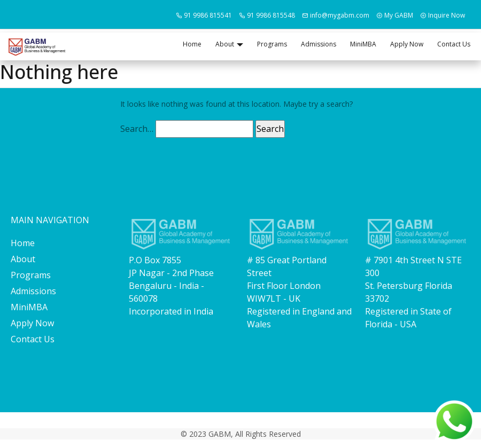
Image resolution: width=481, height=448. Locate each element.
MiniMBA (363, 44)
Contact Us (454, 44)
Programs (272, 44)
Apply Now (407, 44)
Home (192, 44)
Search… (137, 129)
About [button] (225, 44)
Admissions (319, 44)
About (23, 259)
